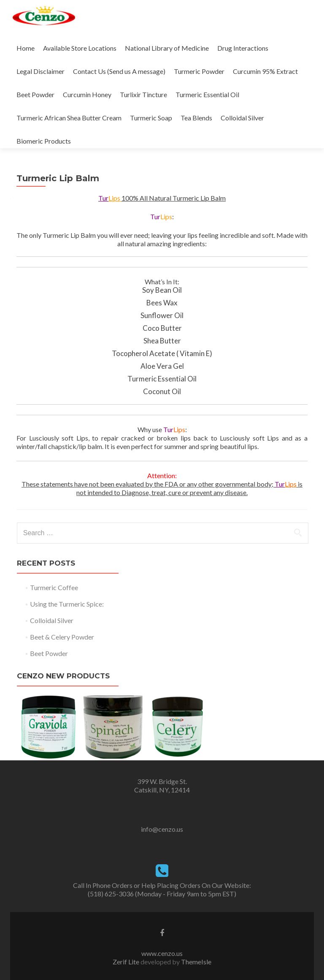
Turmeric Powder (199, 71)
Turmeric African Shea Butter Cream (69, 118)
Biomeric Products (44, 141)
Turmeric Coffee (54, 587)
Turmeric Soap (151, 118)
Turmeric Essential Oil (207, 94)
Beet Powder (35, 94)
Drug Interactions (243, 48)
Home (26, 48)
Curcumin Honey (87, 94)
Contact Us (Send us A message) (119, 71)
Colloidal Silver (242, 118)
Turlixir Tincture (143, 94)
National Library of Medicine (167, 48)
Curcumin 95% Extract (265, 71)
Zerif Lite (127, 962)
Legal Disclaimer (40, 71)
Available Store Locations (80, 48)
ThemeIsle (196, 962)
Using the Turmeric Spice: (67, 604)
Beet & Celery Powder (62, 637)
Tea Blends (196, 118)
